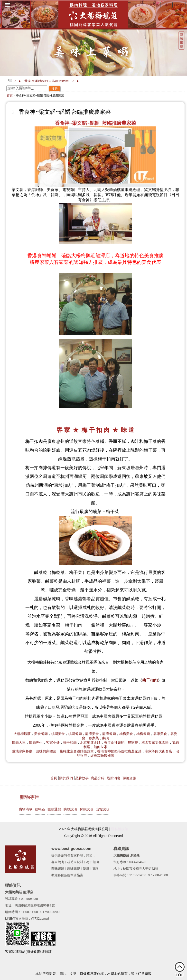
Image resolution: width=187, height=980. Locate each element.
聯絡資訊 (129, 778)
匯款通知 (54, 809)
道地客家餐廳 (22, 751)
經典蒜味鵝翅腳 (102, 756)
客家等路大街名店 (159, 751)
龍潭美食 (92, 734)
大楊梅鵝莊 (22, 734)
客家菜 (94, 738)
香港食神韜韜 (114, 742)
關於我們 (66, 778)
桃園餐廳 (75, 734)
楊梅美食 (126, 734)
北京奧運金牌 (90, 742)
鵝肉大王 (19, 742)
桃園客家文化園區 (155, 742)
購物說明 (70, 809)
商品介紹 (98, 778)
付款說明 (86, 809)
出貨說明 (103, 809)
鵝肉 (106, 738)
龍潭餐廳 (109, 734)
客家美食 (160, 734)
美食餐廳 (41, 734)
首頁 (10, 95)
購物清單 (26, 809)
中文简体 (153, 5)
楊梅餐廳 (143, 734)
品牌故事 (82, 778)
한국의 (139, 5)
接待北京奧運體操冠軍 (77, 751)
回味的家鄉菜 (46, 751)
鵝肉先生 (36, 742)
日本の (166, 5)
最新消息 (113, 778)
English (179, 5)
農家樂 (133, 742)
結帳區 (40, 809)
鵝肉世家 (101, 747)
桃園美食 (58, 734)
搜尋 (55, 89)
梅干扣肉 (70, 742)
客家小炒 (53, 742)
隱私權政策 (120, 829)
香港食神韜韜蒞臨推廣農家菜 (119, 751)
